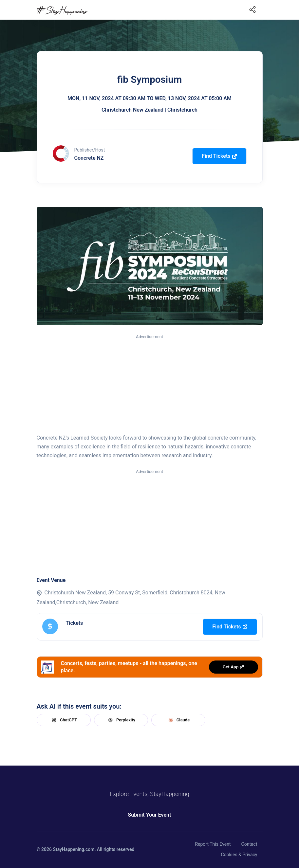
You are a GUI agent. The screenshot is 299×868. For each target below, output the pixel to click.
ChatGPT (64, 720)
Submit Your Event (150, 815)
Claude (178, 720)
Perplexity (121, 720)
